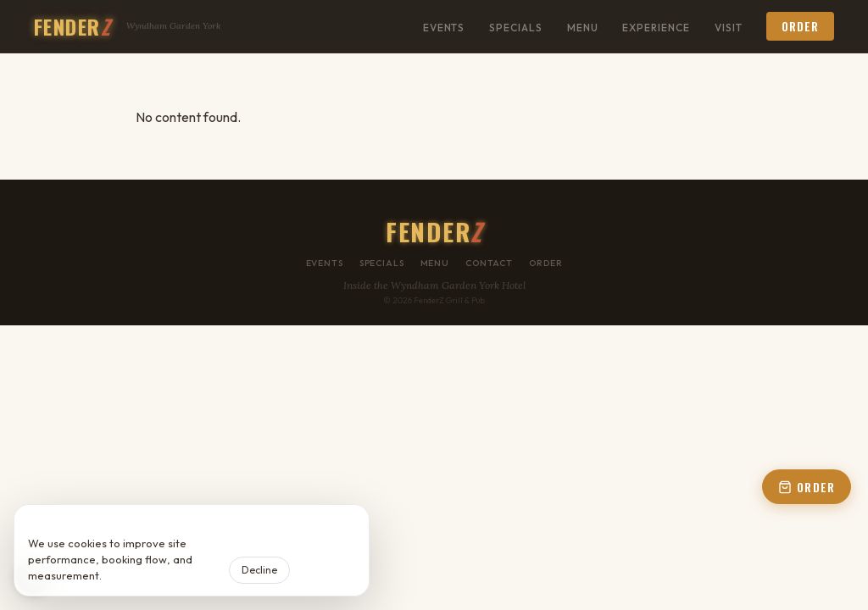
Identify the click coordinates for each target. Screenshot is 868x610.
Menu (583, 28)
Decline (259, 570)
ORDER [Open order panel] (807, 487)
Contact (489, 263)
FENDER (72, 26)
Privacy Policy (140, 575)
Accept (326, 570)
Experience (656, 28)
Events (444, 28)
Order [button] (800, 26)
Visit (729, 28)
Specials (516, 28)
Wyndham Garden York (173, 26)
